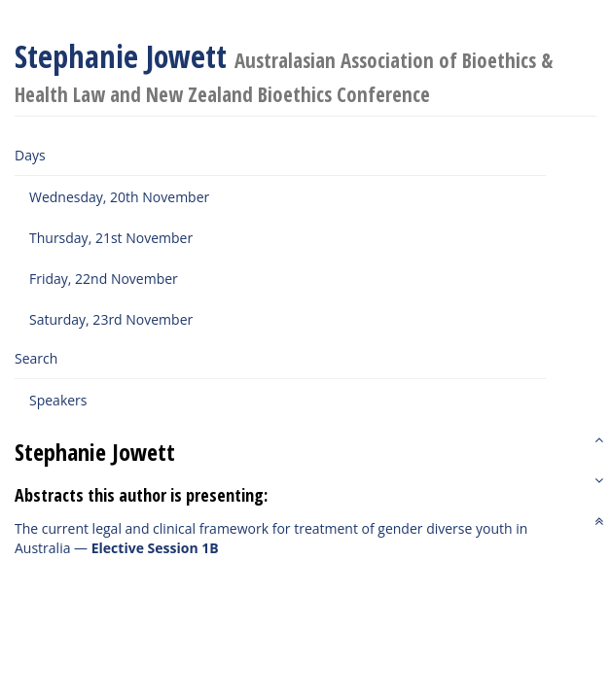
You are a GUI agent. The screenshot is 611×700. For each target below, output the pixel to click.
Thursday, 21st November (111, 238)
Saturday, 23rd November (111, 319)
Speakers (58, 400)
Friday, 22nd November (104, 279)
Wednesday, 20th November (119, 197)
